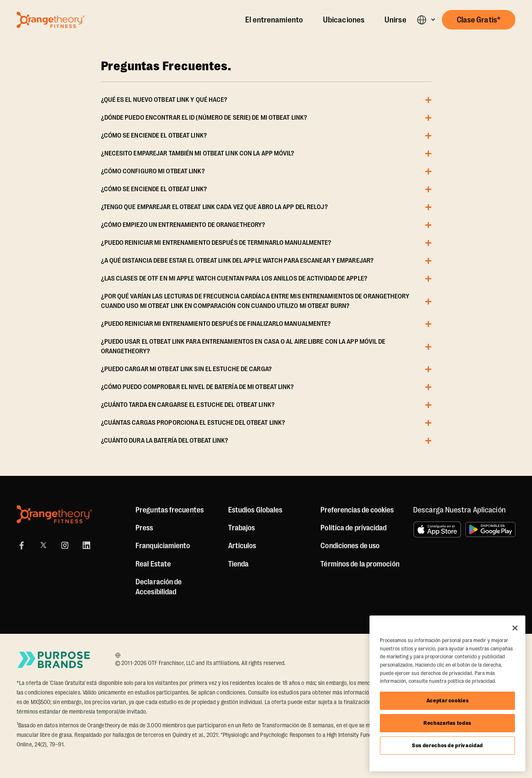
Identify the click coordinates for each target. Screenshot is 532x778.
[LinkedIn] (86, 545)
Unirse (395, 20)
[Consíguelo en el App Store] (437, 529)
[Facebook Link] (22, 545)
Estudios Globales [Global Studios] (255, 510)
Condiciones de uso (350, 546)
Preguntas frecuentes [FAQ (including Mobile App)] (170, 510)
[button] (426, 20)
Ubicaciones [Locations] (344, 20)
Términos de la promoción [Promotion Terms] (360, 564)
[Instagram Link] (65, 545)
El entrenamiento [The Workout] (274, 20)
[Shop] (239, 564)
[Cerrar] (515, 628)
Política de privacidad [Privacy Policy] (353, 528)
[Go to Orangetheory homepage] (50, 20)
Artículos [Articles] (242, 546)
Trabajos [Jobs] (242, 528)
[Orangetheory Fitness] (54, 514)
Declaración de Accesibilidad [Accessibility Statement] (159, 587)
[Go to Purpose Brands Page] (54, 660)
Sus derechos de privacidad (447, 745)
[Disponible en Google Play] (490, 529)
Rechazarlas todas (447, 723)
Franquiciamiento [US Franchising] (163, 546)
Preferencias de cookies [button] (357, 510)
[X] (43, 545)
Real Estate (153, 564)
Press (144, 528)
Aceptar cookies (448, 700)
